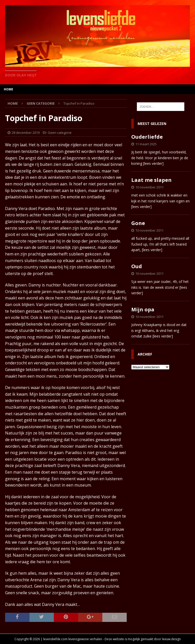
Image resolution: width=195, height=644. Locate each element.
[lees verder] (153, 163)
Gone (138, 223)
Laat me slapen (151, 180)
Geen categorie (60, 133)
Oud (137, 266)
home (9, 89)
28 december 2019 (26, 133)
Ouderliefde (147, 137)
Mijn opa (143, 309)
